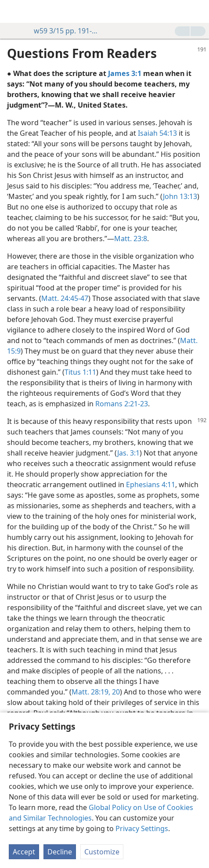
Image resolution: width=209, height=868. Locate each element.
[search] (198, 11)
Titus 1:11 (80, 372)
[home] (13, 11)
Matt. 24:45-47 (65, 298)
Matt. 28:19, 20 (96, 692)
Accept (24, 852)
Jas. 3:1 (128, 453)
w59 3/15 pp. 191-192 (62, 31)
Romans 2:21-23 (122, 404)
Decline (60, 852)
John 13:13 (180, 196)
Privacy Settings (142, 828)
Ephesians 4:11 (151, 485)
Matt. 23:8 (131, 239)
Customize (102, 852)
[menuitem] (13, 11)
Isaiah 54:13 (157, 133)
